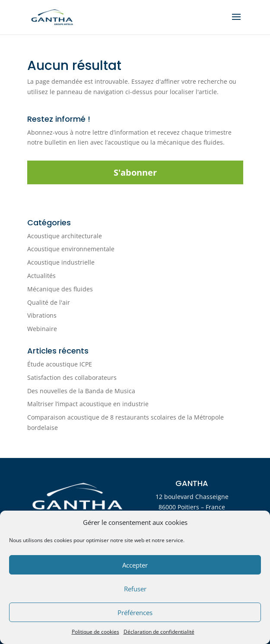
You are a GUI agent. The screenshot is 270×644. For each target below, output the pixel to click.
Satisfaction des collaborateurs (72, 377)
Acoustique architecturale (65, 236)
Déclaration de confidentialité (159, 632)
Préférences (135, 612)
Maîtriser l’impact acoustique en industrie (88, 404)
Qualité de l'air (49, 302)
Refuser (135, 589)
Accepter (135, 565)
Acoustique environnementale (71, 249)
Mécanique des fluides (60, 289)
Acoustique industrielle (61, 262)
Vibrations (42, 315)
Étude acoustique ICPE (60, 364)
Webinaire (42, 329)
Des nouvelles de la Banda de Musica (81, 391)
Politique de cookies (95, 632)
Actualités (41, 276)
